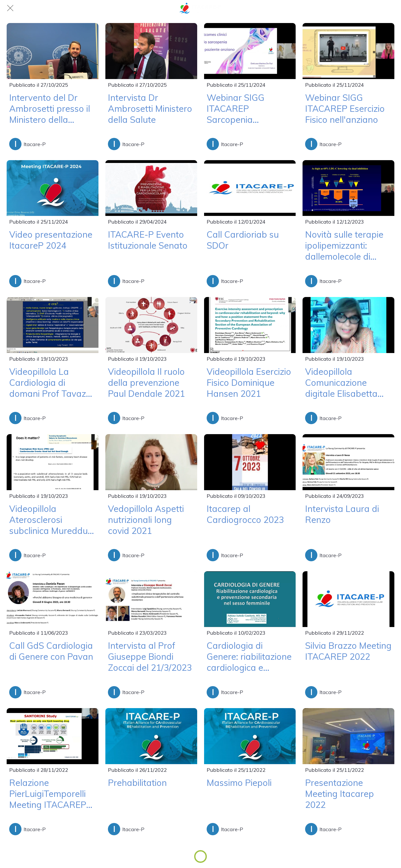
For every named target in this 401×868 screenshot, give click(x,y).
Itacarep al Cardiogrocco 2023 (245, 514)
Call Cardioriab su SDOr (243, 240)
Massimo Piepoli (239, 783)
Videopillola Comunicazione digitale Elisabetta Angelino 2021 (341, 383)
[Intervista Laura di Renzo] (348, 462)
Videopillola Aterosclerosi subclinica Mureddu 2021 (48, 520)
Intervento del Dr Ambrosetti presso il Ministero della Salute (50, 109)
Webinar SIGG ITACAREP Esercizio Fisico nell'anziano (345, 109)
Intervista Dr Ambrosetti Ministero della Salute (150, 109)
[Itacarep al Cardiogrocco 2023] (250, 462)
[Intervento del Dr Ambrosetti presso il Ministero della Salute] (53, 51)
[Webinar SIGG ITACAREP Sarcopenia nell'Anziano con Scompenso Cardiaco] (250, 51)
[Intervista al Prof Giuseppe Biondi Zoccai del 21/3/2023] (151, 599)
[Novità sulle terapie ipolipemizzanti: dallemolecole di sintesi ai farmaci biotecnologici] (348, 188)
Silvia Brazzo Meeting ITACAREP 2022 (348, 651)
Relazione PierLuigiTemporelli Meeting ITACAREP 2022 (48, 794)
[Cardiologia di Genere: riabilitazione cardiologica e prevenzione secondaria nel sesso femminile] (250, 599)
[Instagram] (391, 8)
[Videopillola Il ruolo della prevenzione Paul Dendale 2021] (151, 325)
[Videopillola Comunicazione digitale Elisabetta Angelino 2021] (348, 325)
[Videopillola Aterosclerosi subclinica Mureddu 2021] (53, 462)
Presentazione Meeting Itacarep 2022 (339, 794)
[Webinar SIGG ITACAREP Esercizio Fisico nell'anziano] (348, 51)
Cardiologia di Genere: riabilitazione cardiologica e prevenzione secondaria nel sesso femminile (249, 657)
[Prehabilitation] (151, 736)
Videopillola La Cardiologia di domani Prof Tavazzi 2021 (51, 383)
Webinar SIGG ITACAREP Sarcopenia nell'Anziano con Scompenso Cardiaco (250, 109)
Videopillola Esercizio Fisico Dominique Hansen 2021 (249, 383)
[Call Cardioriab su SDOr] (250, 188)
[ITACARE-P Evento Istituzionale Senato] (151, 188)
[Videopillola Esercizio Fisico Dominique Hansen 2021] (250, 325)
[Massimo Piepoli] (250, 736)
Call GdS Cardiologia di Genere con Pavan (51, 651)
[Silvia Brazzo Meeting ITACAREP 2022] (348, 599)
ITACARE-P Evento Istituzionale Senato (148, 240)
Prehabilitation (137, 783)
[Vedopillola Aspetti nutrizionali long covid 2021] (151, 462)
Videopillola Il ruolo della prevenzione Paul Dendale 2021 (146, 383)
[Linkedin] (377, 8)
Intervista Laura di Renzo (342, 514)
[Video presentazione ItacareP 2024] (53, 188)
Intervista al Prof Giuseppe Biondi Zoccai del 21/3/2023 (150, 657)
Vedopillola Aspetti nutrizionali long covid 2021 (146, 520)
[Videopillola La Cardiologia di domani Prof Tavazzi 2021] (53, 325)
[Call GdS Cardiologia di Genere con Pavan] (53, 599)
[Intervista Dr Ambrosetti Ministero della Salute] (151, 51)
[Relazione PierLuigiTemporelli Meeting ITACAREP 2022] (53, 736)
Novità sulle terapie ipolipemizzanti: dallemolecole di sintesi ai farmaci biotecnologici (344, 245)
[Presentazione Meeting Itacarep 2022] (348, 736)
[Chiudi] (10, 8)
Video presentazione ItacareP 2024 (51, 240)
